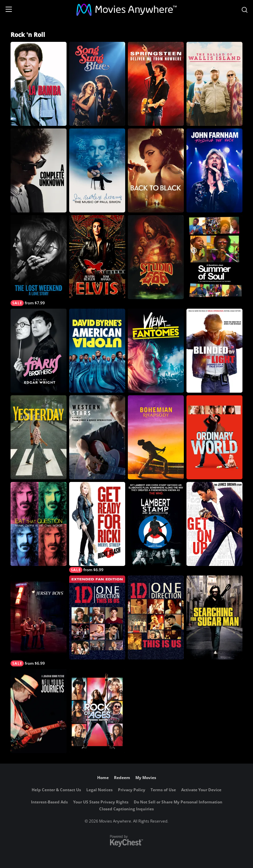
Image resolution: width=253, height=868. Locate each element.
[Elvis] (97, 257)
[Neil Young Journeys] (39, 711)
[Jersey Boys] (39, 621)
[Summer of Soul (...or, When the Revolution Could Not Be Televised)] (214, 257)
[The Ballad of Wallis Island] (214, 84)
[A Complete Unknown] (39, 170)
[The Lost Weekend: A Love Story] (39, 261)
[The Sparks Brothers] (39, 351)
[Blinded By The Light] (214, 351)
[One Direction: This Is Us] (156, 617)
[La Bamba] (39, 84)
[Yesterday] (39, 437)
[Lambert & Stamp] (156, 524)
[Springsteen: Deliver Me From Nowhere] (156, 84)
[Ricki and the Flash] (97, 527)
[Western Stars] (97, 437)
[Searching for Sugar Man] (214, 617)
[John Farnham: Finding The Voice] (214, 170)
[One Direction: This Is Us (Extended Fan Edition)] (97, 617)
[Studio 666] (156, 257)
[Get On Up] (214, 524)
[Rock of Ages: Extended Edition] (97, 711)
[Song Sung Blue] (97, 84)
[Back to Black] (156, 170)
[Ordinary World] (214, 437)
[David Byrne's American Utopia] (97, 351)
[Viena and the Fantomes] (156, 351)
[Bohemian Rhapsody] (156, 437)
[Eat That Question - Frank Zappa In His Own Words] (39, 524)
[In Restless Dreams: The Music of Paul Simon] (97, 170)
